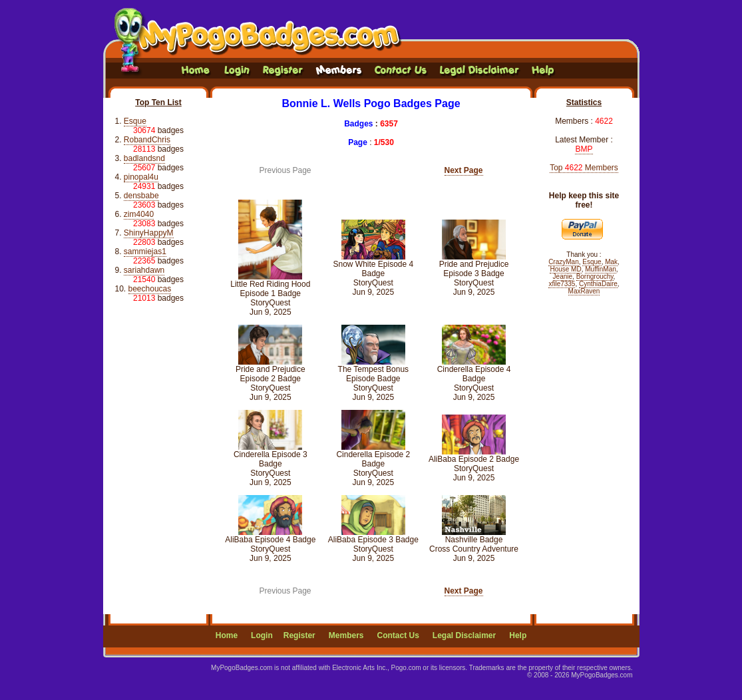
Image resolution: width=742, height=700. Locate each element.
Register (299, 635)
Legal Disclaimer (464, 635)
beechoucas (150, 289)
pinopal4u (141, 177)
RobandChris (147, 140)
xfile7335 (562, 284)
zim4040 (139, 214)
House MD (565, 269)
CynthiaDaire (598, 284)
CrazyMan (564, 262)
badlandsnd (144, 158)
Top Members (584, 168)
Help (518, 635)
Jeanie (563, 276)
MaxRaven (584, 291)
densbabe (141, 196)
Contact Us (398, 635)
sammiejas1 (145, 252)
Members (346, 635)
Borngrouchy (595, 276)
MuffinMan (601, 269)
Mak (611, 262)
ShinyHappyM (149, 233)
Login (262, 635)
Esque (135, 121)
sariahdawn (144, 270)
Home (227, 635)
